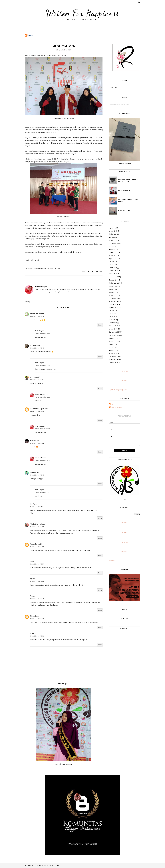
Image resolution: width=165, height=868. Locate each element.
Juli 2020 (112, 311)
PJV (112, 405)
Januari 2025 (113, 231)
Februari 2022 (113, 271)
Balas (100, 325)
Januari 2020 (113, 329)
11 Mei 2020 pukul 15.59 (43, 334)
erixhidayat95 (35, 377)
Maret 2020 (113, 323)
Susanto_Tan (35, 472)
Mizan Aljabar (35, 345)
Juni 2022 (112, 265)
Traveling (113, 87)
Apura (32, 579)
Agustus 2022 (113, 258)
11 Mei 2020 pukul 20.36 (37, 527)
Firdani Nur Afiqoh (37, 313)
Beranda (112, 561)
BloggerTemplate (55, 865)
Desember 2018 (114, 356)
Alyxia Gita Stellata (37, 524)
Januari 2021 (113, 295)
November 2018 (114, 360)
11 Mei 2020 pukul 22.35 (37, 547)
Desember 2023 (114, 243)
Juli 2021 (112, 289)
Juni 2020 (112, 314)
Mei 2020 (112, 317)
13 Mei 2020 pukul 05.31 (37, 599)
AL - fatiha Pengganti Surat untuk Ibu (128, 200)
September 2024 (114, 234)
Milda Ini (33, 633)
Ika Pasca (34, 504)
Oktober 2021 (113, 280)
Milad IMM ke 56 (124, 191)
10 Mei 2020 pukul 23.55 (37, 411)
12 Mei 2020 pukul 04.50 (37, 564)
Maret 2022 (113, 268)
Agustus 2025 (113, 228)
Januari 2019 (113, 353)
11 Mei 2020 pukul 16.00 (43, 365)
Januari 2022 (113, 274)
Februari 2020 (113, 326)
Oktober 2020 (113, 304)
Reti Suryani (40, 331)
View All (125, 371)
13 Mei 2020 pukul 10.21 (37, 636)
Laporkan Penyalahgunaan (118, 390)
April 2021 (112, 292)
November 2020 (114, 301)
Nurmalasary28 (36, 544)
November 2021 (114, 277)
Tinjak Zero (34, 616)
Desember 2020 (114, 298)
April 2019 (112, 350)
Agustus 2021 (113, 286)
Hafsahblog (35, 440)
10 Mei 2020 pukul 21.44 (37, 348)
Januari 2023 (113, 255)
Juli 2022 (112, 262)
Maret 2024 (113, 237)
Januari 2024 (113, 240)
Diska (32, 561)
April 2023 (112, 249)
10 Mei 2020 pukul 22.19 (37, 380)
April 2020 (112, 320)
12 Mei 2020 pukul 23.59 (37, 581)
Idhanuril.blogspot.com (39, 409)
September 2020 (114, 307)
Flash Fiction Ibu (124, 211)
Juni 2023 (112, 246)
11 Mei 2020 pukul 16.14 (37, 507)
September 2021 (114, 283)
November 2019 (114, 335)
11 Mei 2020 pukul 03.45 (37, 443)
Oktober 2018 (113, 363)
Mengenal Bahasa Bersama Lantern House (128, 180)
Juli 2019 (112, 344)
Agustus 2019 (113, 341)
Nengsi (33, 596)
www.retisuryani (42, 394)
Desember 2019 (114, 332)
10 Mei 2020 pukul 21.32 (37, 316)
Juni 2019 (112, 347)
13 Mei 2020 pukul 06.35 (37, 619)
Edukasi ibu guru (125, 163)
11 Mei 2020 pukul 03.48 (37, 475)
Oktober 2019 (113, 338)
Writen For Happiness (82, 13)
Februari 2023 (113, 252)
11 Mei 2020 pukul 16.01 (43, 492)
